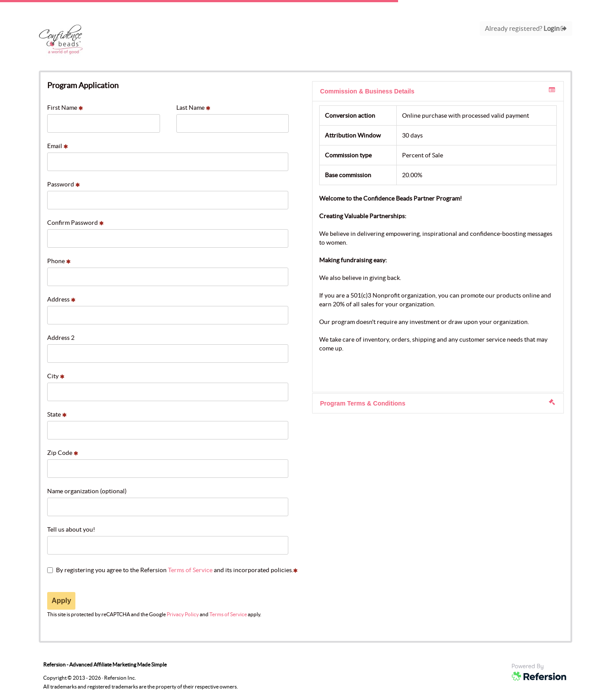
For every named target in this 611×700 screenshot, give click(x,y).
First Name (65, 108)
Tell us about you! (71, 529)
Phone (59, 261)
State (57, 414)
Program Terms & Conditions (438, 403)
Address (61, 299)
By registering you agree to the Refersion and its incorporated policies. (172, 570)
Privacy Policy (183, 614)
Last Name (193, 108)
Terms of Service (190, 570)
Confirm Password (75, 223)
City (56, 376)
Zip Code (63, 453)
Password (63, 184)
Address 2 (61, 338)
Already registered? (526, 28)
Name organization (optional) (87, 491)
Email (58, 146)
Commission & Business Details (438, 91)
